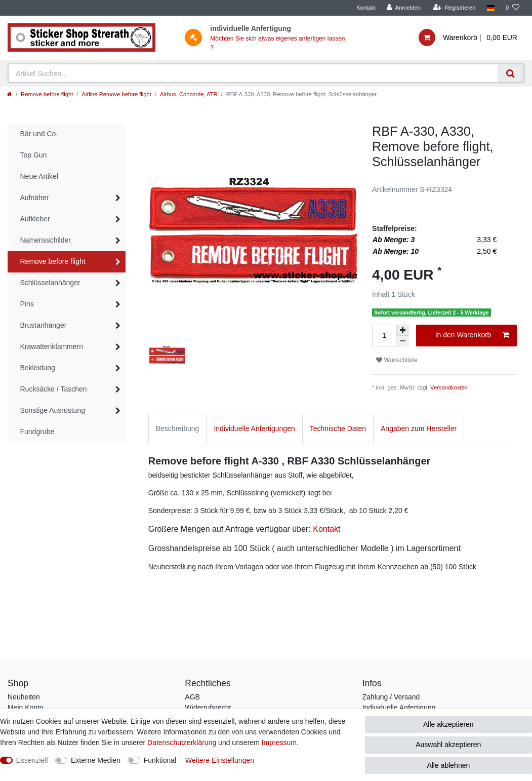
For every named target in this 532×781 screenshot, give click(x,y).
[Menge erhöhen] (402, 330)
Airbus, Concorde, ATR (189, 94)
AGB (192, 697)
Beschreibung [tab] (178, 428)
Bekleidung (38, 368)
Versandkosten (449, 387)
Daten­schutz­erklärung (182, 743)
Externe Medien (96, 760)
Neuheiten (24, 697)
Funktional (160, 760)
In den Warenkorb (472, 335)
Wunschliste (397, 360)
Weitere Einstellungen (220, 760)
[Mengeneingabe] (384, 336)
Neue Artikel (39, 176)
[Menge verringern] (402, 341)
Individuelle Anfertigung (399, 708)
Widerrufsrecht (208, 708)
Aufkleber (35, 219)
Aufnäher (35, 198)
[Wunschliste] (513, 8)
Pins (27, 304)
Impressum (279, 743)
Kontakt (366, 8)
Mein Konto (26, 708)
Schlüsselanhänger (50, 283)
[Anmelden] (404, 8)
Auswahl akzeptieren (448, 745)
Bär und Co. (39, 134)
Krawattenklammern (52, 346)
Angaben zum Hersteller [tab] (419, 428)
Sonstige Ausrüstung (53, 410)
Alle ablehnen (448, 765)
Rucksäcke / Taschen (54, 389)
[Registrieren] (454, 8)
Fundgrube (37, 432)
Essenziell (32, 760)
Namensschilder (46, 240)
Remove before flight (47, 94)
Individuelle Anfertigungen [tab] (254, 428)
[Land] (490, 8)
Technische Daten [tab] (338, 428)
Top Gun (34, 155)
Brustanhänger (44, 325)
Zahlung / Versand (391, 697)
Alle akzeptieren (448, 724)
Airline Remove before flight (116, 94)
